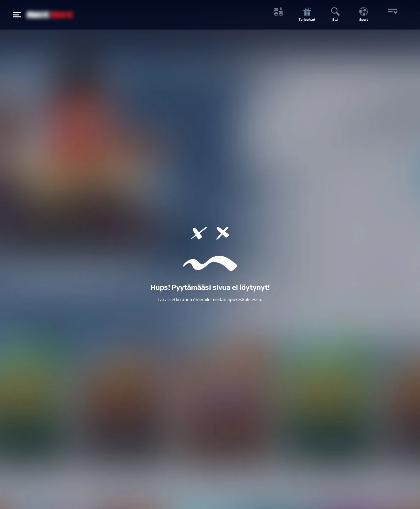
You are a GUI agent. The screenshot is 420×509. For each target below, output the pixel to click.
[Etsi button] (335, 15)
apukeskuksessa (244, 299)
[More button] (392, 15)
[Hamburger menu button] (17, 15)
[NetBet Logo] (50, 15)
